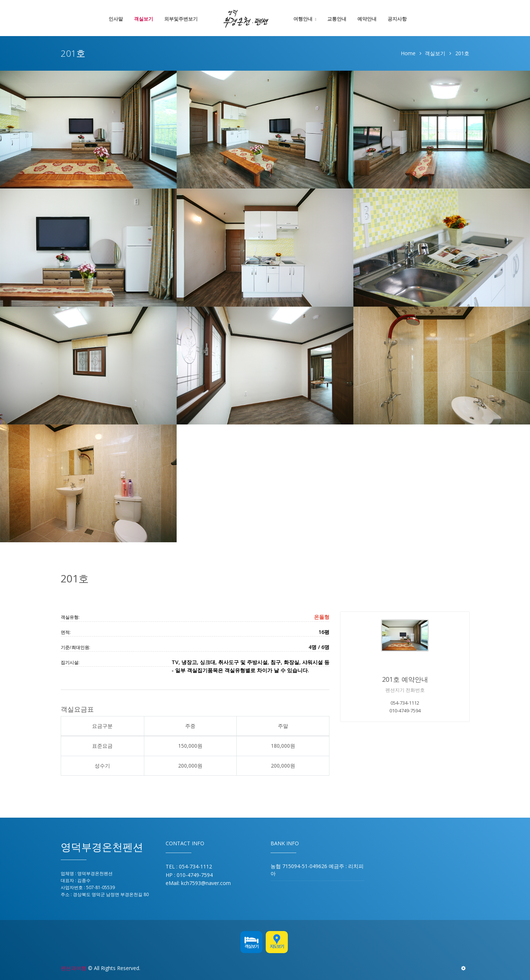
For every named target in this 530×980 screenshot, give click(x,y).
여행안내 (303, 19)
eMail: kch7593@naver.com (198, 883)
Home (408, 53)
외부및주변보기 (181, 19)
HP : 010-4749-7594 (189, 875)
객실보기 (144, 19)
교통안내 (337, 19)
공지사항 (397, 19)
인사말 (116, 19)
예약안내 (367, 19)
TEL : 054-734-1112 (189, 866)
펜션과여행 (74, 968)
